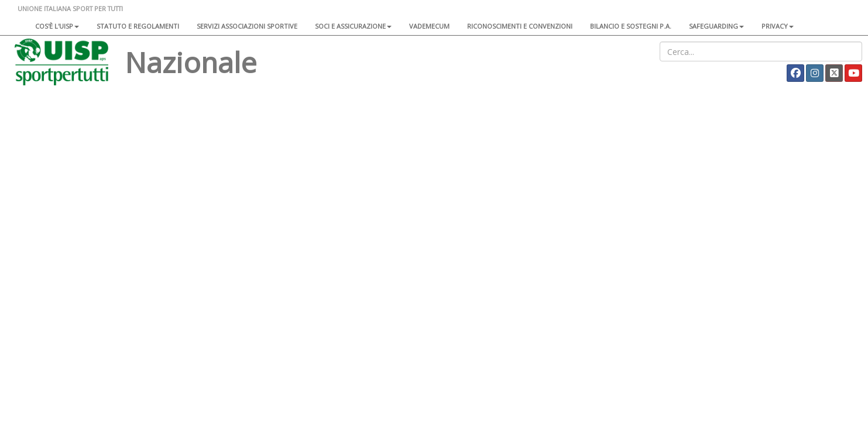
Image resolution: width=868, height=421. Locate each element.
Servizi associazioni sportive (247, 26)
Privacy (778, 26)
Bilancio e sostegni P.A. (631, 26)
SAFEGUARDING (716, 26)
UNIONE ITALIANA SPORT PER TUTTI (70, 8)
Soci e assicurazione (353, 26)
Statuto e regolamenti (138, 26)
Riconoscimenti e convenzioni (520, 26)
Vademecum (429, 26)
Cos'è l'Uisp (57, 26)
